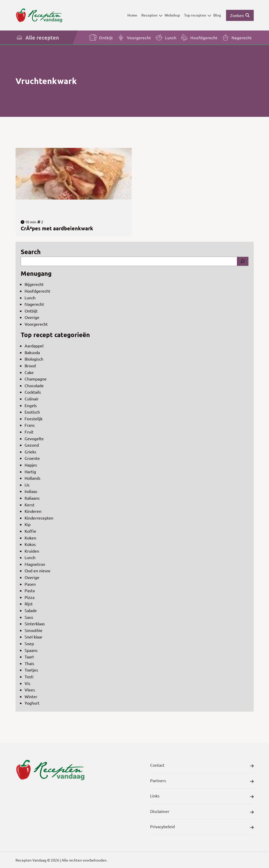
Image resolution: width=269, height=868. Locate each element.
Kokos (30, 544)
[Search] (243, 261)
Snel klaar (34, 637)
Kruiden (32, 551)
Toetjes (31, 670)
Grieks (30, 452)
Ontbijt (101, 37)
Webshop (172, 15)
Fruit (29, 432)
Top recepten (198, 15)
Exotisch (32, 412)
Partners (202, 781)
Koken (30, 538)
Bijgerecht (34, 284)
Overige (32, 317)
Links (202, 797)
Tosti (29, 676)
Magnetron (35, 564)
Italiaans (32, 498)
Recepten (152, 15)
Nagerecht (237, 37)
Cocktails (33, 392)
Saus (29, 617)
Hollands (32, 478)
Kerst (30, 505)
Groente (32, 458)
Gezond (32, 445)
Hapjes (31, 465)
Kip (28, 524)
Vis (27, 683)
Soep (29, 643)
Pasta (30, 590)
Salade (31, 610)
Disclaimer (202, 812)
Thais (29, 663)
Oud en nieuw (37, 570)
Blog (217, 15)
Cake (29, 372)
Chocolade (34, 385)
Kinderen (33, 511)
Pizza (30, 597)
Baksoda (32, 352)
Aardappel (34, 346)
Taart (29, 657)
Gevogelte (34, 438)
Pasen (30, 584)
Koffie (30, 531)
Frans (30, 425)
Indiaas (31, 491)
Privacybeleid (202, 827)
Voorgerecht (134, 37)
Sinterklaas (35, 623)
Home (132, 15)
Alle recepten (37, 37)
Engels (31, 405)
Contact (202, 766)
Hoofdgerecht (199, 37)
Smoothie (34, 630)
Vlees (30, 690)
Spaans (31, 650)
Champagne (36, 379)
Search (31, 252)
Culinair (32, 399)
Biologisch (34, 359)
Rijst (29, 604)
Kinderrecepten (39, 518)
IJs (27, 485)
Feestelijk (34, 418)
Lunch (166, 37)
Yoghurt (32, 703)
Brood (30, 366)
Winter (31, 696)
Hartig (30, 471)
